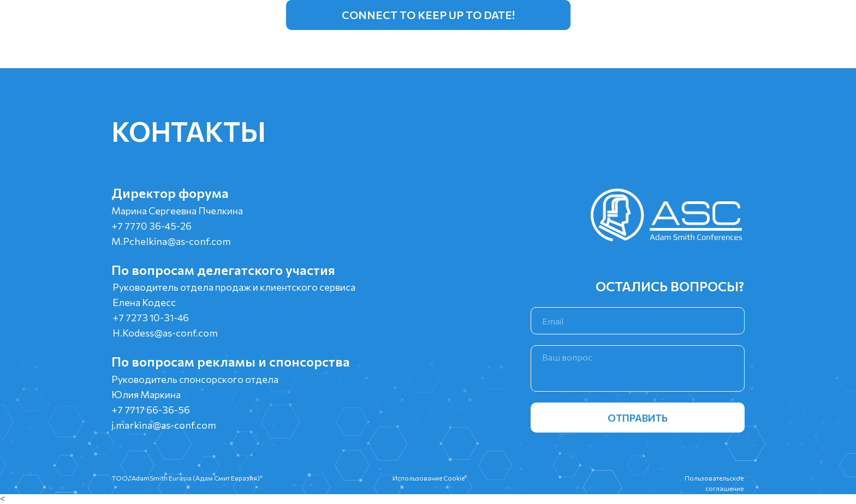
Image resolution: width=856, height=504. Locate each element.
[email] (638, 321)
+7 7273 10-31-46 (151, 317)
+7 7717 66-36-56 (151, 410)
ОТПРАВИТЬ (638, 418)
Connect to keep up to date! (428, 15)
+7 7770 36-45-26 (151, 226)
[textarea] (638, 368)
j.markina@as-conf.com (164, 425)
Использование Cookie (429, 478)
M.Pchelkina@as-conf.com (171, 241)
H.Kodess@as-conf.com (165, 333)
